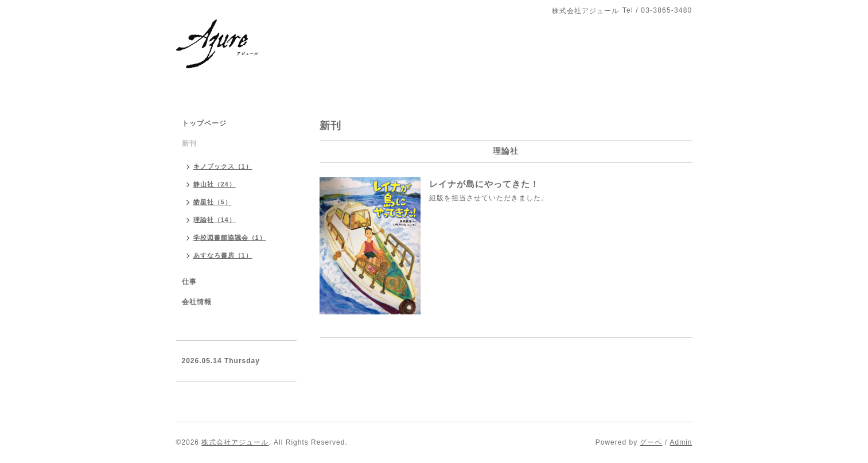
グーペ (651, 442)
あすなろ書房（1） (223, 255)
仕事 (189, 282)
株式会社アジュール (235, 442)
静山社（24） (215, 184)
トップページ (204, 123)
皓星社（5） (213, 202)
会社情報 (197, 302)
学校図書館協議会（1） (230, 238)
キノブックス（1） (223, 166)
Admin (681, 442)
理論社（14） (215, 220)
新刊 (189, 143)
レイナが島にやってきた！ (484, 184)
